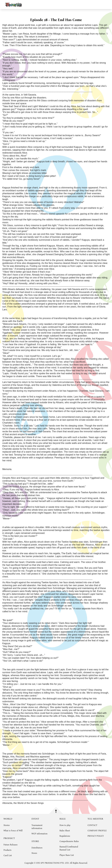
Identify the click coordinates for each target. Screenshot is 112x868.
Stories (7, 825)
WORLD (8, 819)
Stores (34, 853)
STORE (35, 841)
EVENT (35, 819)
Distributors (37, 848)
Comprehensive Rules (69, 841)
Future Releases (10, 845)
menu (108, 4)
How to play (65, 825)
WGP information (39, 834)
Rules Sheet (65, 831)
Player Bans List (67, 855)
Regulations (65, 836)
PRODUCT (9, 838)
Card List (8, 855)
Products (7, 850)
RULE (63, 819)
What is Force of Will (13, 831)
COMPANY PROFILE (97, 831)
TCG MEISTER (95, 819)
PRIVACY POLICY (96, 836)
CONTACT (92, 825)
